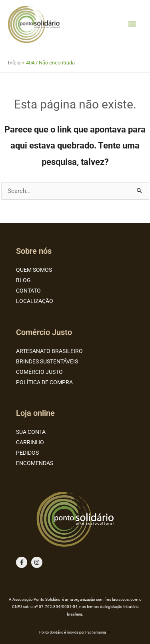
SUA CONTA (31, 432)
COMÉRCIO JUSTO (39, 372)
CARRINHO (30, 442)
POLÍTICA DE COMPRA (44, 382)
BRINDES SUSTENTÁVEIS (47, 361)
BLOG (23, 280)
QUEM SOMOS (34, 270)
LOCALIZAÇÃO (35, 301)
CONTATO (28, 291)
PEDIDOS (27, 453)
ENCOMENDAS (35, 463)
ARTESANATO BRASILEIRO (49, 351)
